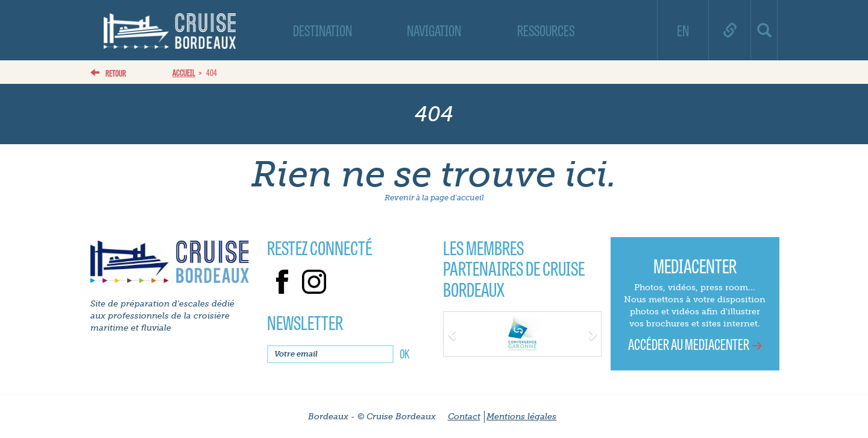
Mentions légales (521, 417)
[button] (455, 333)
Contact (464, 417)
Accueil (184, 72)
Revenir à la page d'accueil (434, 198)
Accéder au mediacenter (689, 344)
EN (683, 30)
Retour (116, 73)
